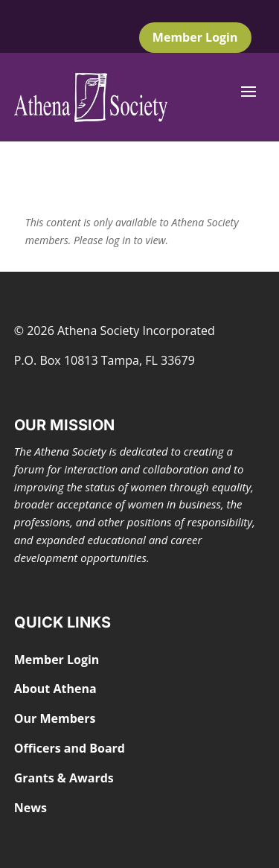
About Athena (55, 689)
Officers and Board (70, 748)
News (31, 808)
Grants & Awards (64, 778)
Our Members (55, 718)
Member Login (195, 37)
